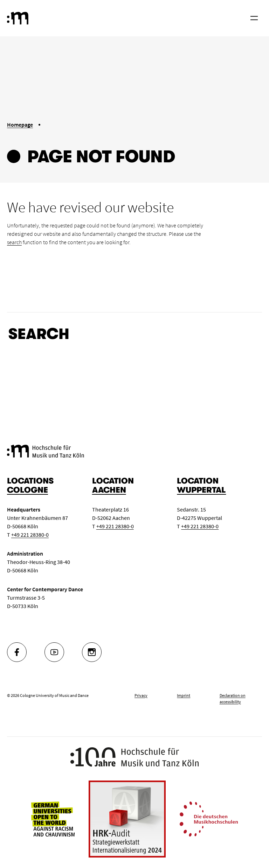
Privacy (141, 695)
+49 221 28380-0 (30, 535)
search (14, 242)
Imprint (184, 695)
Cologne (27, 490)
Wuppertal (201, 490)
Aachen (109, 490)
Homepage (20, 125)
